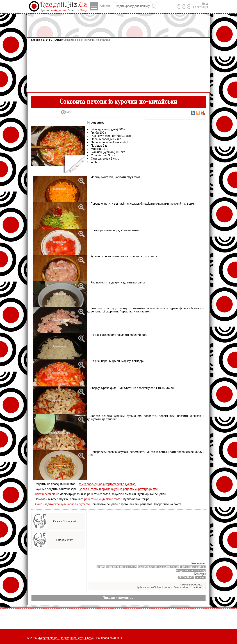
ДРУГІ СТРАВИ (52, 40)
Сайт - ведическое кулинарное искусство (63, 504)
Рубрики (100, 6)
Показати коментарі (118, 598)
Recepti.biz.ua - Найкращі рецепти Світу (66, 638)
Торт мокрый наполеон (193, 567)
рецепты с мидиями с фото (102, 499)
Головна (35, 40)
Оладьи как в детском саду (191, 571)
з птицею (200, 577)
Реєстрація (200, 7)
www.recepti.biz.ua (47, 494)
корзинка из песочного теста (122, 567)
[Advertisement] (118, 24)
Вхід (205, 4)
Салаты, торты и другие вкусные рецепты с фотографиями (118, 489)
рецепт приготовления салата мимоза (159, 567)
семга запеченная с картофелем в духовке (107, 484)
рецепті (101, 567)
